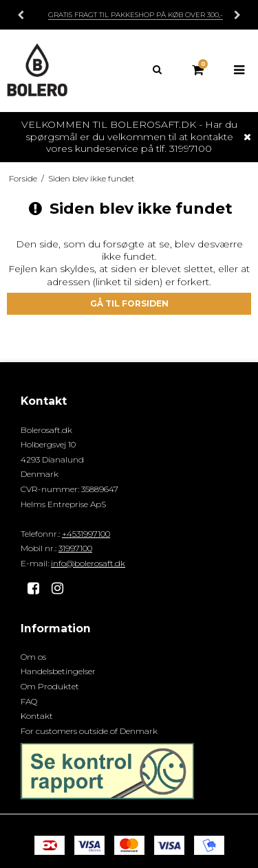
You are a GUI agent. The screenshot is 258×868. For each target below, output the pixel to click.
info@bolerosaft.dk (88, 563)
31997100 (75, 548)
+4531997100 (86, 534)
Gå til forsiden (129, 303)
